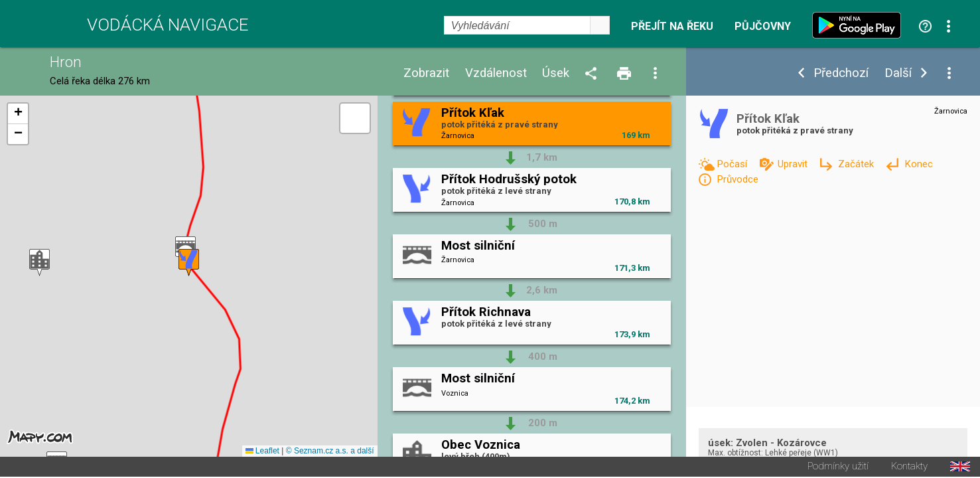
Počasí (733, 164)
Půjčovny (763, 27)
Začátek (857, 164)
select (600, 25)
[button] (39, 263)
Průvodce (737, 179)
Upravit (794, 164)
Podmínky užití (838, 468)
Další (898, 73)
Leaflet (262, 452)
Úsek (556, 73)
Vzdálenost (496, 73)
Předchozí (841, 73)
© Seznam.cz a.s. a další (330, 452)
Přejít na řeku (672, 27)
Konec (919, 164)
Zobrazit (426, 73)
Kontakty (909, 468)
